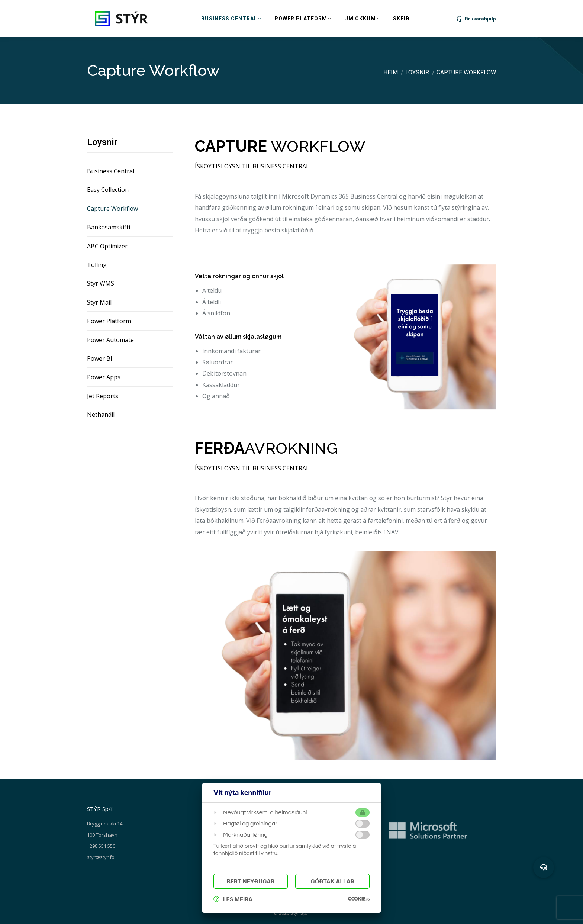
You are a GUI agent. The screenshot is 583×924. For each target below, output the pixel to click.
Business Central (111, 171)
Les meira (233, 899)
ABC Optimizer (107, 246)
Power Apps (104, 377)
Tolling (97, 265)
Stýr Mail (99, 302)
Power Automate (110, 340)
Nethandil (101, 415)
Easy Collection (108, 190)
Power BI (100, 358)
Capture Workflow (112, 209)
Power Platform (109, 321)
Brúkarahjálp (476, 19)
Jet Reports (103, 396)
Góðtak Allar (332, 881)
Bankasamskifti (109, 227)
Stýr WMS (101, 283)
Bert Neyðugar (251, 881)
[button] (544, 867)
